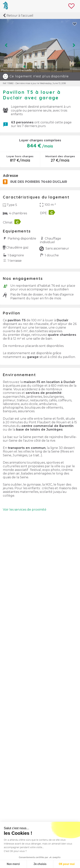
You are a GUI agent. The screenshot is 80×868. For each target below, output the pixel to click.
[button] (24, 66)
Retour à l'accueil (18, 16)
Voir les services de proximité (25, 510)
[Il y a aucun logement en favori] (72, 6)
